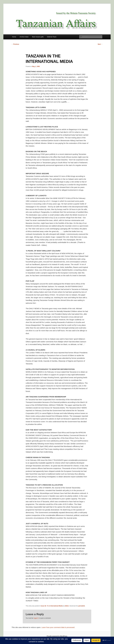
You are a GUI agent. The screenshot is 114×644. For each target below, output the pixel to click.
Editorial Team (52, 37)
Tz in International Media (55, 606)
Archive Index (24, 37)
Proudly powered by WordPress (57, 636)
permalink (82, 606)
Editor (67, 606)
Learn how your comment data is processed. (58, 627)
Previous (15, 44)
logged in (36, 618)
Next (100, 44)
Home (14, 37)
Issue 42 (43, 606)
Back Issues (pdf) (38, 37)
